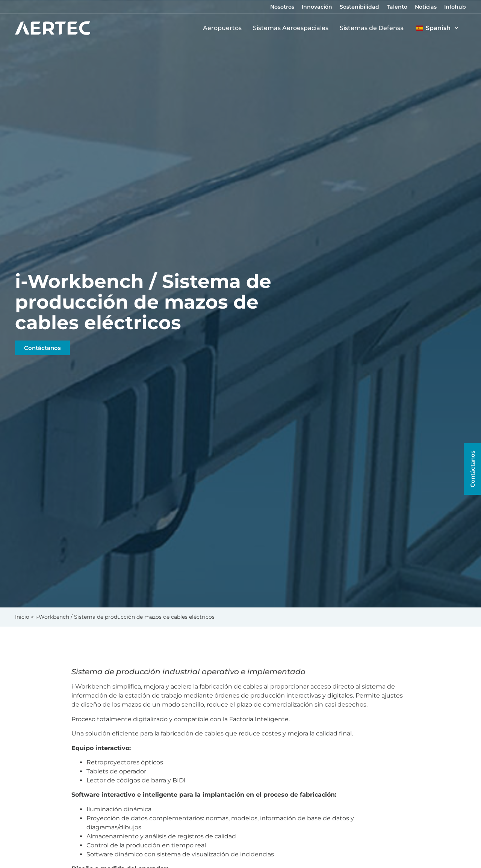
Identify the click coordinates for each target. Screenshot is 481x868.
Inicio (22, 617)
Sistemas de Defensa (374, 28)
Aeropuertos (224, 28)
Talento (397, 7)
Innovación (317, 7)
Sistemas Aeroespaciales (293, 28)
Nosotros (282, 7)
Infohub (455, 7)
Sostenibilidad (359, 7)
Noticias (426, 7)
